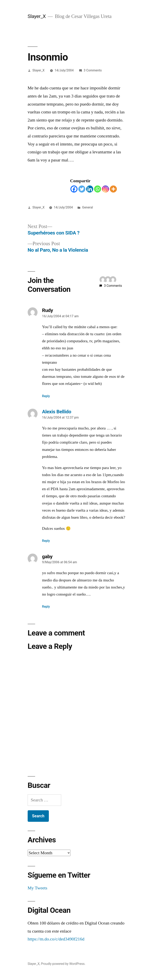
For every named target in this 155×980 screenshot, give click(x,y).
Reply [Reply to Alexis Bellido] (46, 541)
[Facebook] (74, 189)
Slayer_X (37, 16)
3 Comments (93, 70)
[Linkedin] (90, 189)
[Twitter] (82, 189)
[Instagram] (105, 189)
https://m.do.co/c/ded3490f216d (56, 939)
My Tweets (38, 888)
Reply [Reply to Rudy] (46, 396)
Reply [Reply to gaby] (46, 607)
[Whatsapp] (98, 189)
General (88, 207)
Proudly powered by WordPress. (63, 964)
